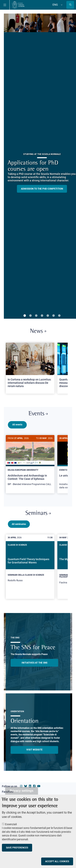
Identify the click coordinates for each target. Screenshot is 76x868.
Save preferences (17, 848)
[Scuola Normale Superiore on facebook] (34, 785)
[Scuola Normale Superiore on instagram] (21, 785)
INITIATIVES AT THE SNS (34, 661)
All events (17, 425)
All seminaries (19, 523)
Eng (55, 5)
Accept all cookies (57, 861)
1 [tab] (25, 316)
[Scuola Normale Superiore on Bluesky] (26, 785)
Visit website (34, 748)
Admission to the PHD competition (42, 189)
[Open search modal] (70, 5)
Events (38, 414)
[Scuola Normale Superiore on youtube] (39, 785)
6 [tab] (53, 316)
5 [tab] (48, 316)
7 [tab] (59, 316)
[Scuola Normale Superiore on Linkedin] (30, 785)
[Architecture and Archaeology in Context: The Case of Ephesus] (30, 463)
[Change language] (61, 5)
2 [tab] (30, 316)
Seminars (38, 512)
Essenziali (11, 824)
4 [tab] (42, 316)
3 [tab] (36, 316)
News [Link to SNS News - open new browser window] (38, 331)
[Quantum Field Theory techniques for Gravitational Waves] (30, 564)
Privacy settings (22, 791)
